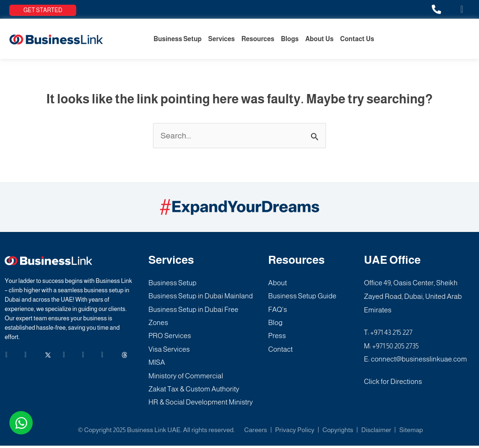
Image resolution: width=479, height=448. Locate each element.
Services (221, 39)
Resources (258, 39)
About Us (319, 39)
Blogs (290, 39)
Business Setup (178, 39)
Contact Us (357, 39)
